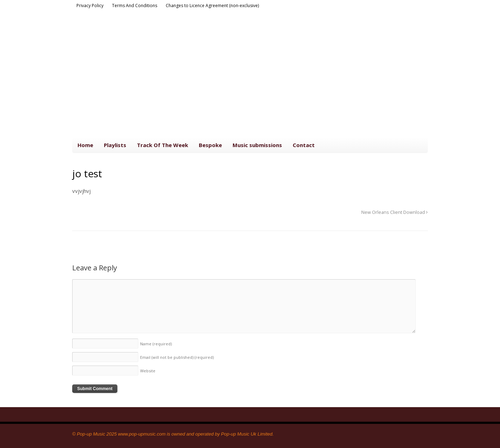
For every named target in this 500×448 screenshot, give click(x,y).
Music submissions (257, 145)
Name (156, 344)
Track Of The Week (163, 145)
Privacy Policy (90, 6)
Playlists (115, 145)
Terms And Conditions (135, 6)
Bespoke (210, 145)
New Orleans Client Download (395, 212)
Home (85, 145)
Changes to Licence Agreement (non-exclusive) (212, 6)
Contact (304, 145)
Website (148, 371)
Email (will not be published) (177, 357)
